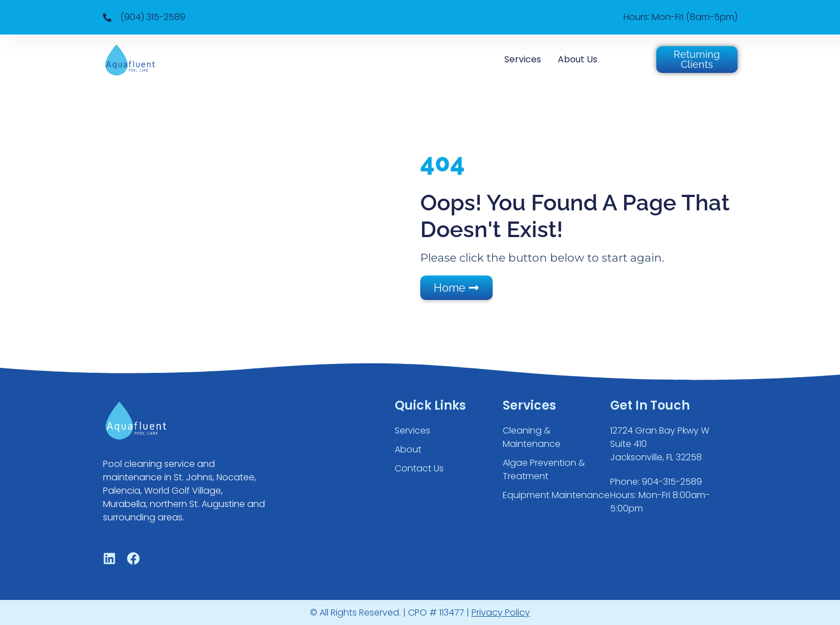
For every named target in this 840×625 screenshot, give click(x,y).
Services (523, 59)
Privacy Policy (501, 612)
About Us (578, 59)
